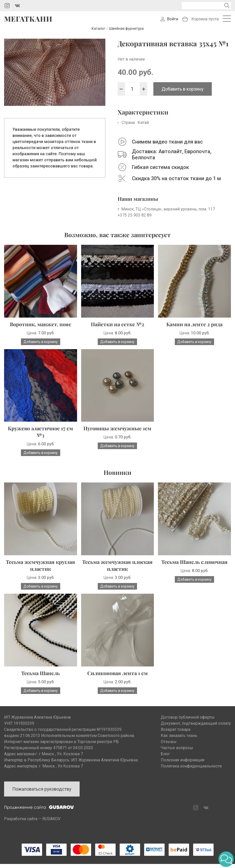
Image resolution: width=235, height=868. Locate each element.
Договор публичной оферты (188, 721)
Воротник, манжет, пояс (41, 328)
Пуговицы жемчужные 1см (117, 432)
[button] (226, 859)
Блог (165, 758)
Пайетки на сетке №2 (117, 328)
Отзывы (169, 746)
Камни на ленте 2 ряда (194, 328)
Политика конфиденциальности (191, 770)
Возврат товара (176, 734)
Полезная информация (183, 764)
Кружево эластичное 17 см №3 (40, 436)
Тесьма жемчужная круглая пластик (40, 569)
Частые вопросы (177, 752)
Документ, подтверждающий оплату (196, 727)
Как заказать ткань (179, 740)
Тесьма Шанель (40, 677)
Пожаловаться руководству (42, 793)
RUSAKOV (51, 823)
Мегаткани (28, 21)
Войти (172, 21)
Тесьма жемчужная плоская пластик (117, 569)
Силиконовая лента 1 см (117, 677)
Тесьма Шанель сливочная (194, 566)
